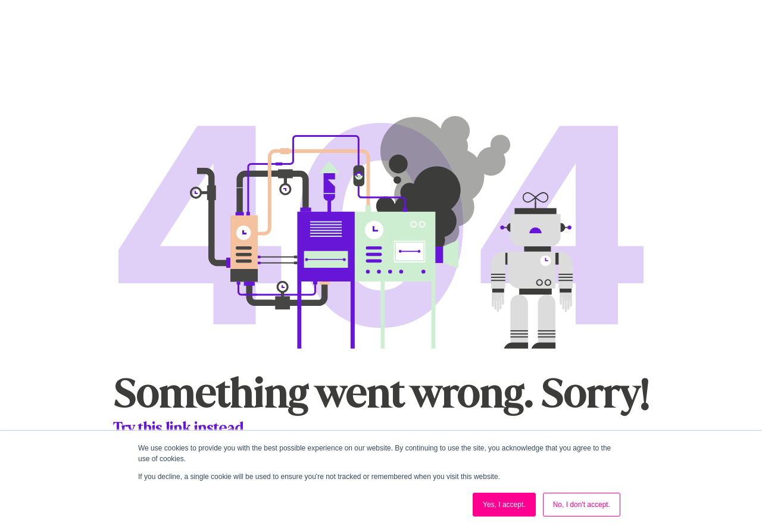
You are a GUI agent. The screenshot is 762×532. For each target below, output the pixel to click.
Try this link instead (178, 428)
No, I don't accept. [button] (582, 505)
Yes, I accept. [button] (504, 505)
